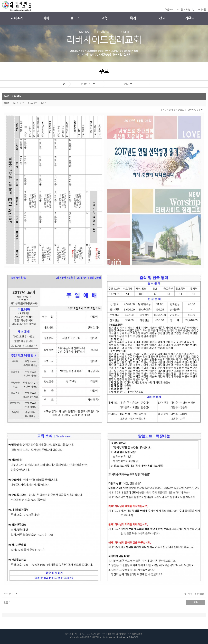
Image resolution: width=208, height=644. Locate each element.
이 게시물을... (200, 594)
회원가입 (190, 9)
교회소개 (17, 18)
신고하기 (188, 594)
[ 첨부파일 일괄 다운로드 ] (173, 110)
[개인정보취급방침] (135, 634)
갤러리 (75, 18)
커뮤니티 (191, 18)
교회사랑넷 (133, 637)
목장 (133, 18)
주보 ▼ (129, 84)
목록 (196, 602)
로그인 (180, 9)
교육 (104, 18)
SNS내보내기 (11, 594)
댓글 (7, 602)
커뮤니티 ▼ (89, 84)
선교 (162, 18)
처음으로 (169, 9)
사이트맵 (202, 9)
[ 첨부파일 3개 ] (195, 110)
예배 (46, 18)
